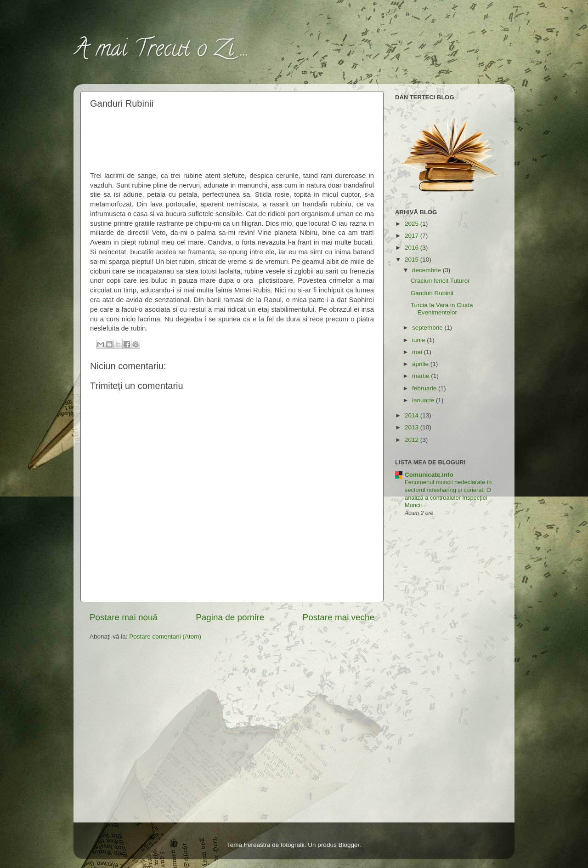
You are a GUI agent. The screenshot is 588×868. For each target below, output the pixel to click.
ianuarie (424, 400)
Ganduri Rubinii (432, 293)
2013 (413, 427)
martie (421, 376)
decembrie (427, 270)
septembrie (428, 328)
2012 (413, 440)
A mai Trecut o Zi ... (161, 51)
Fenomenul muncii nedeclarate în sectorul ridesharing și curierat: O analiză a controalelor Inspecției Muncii (448, 494)
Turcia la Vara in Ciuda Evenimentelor (442, 309)
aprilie (421, 364)
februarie (425, 388)
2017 (413, 236)
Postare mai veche (339, 617)
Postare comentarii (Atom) (165, 637)
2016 (413, 248)
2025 (413, 224)
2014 (413, 415)
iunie (419, 340)
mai (418, 352)
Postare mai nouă (124, 617)
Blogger (349, 845)
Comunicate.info (429, 475)
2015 (413, 260)
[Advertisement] (232, 138)
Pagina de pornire (230, 617)
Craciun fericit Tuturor (440, 281)
